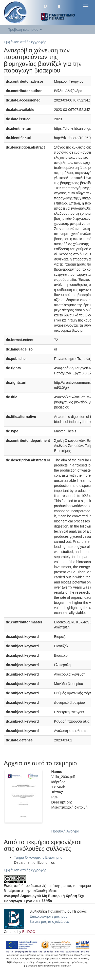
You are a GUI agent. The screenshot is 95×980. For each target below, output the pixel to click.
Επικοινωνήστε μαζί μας (48, 916)
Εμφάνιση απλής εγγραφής (25, 42)
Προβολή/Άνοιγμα (65, 831)
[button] (46, 6)
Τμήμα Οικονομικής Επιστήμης (38, 857)
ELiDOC (29, 932)
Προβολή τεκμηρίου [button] (25, 30)
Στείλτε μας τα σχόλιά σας (49, 922)
